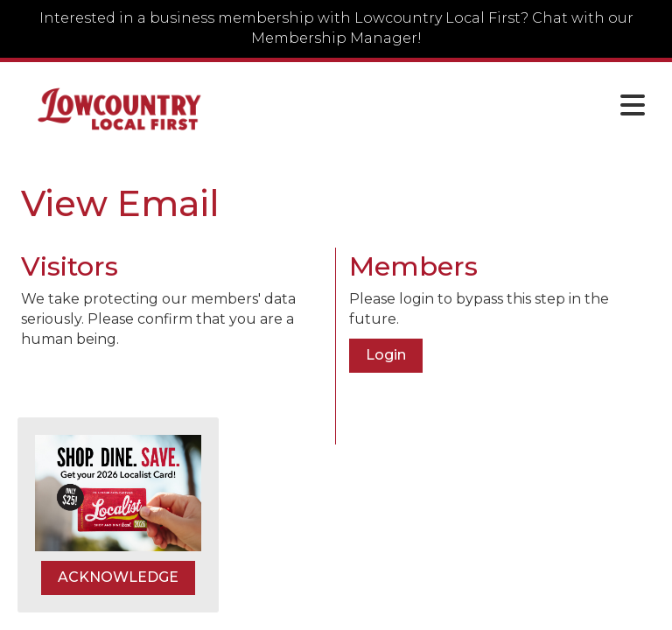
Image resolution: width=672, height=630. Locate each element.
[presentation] (154, 393)
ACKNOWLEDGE (118, 577)
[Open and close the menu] (440, 106)
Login (386, 355)
